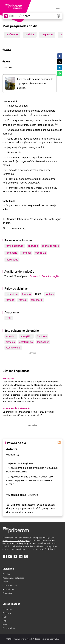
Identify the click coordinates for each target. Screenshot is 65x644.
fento (9, 318)
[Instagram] (10, 558)
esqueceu (47, 34)
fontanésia (12, 294)
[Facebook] (5, 558)
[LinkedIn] (21, 558)
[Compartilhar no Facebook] (60, 56)
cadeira (30, 34)
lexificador (43, 342)
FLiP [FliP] (4, 617)
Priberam (7, 613)
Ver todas (32, 425)
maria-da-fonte (51, 246)
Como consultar (10, 586)
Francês (46, 276)
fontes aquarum (15, 246)
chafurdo (33, 246)
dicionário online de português (16, 541)
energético (27, 336)
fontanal (26, 253)
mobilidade (12, 260)
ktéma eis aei (13, 348)
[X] (26, 558)
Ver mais (32, 353)
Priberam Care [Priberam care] (9, 628)
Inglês (56, 276)
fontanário (11, 253)
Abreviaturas (8, 589)
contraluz (40, 253)
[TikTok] (15, 558)
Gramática (7, 593)
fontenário (37, 300)
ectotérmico (26, 342)
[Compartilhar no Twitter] (60, 62)
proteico (10, 342)
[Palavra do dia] (59, 442)
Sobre (5, 582)
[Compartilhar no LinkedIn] (60, 68)
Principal (6, 574)
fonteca (50, 294)
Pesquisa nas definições (13, 578)
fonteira (10, 300)
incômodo (12, 34)
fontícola (42, 336)
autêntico (11, 336)
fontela (23, 300)
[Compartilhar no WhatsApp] (60, 73)
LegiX (5, 621)
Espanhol (35, 276)
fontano (26, 294)
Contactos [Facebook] (7, 610)
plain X (6, 625)
